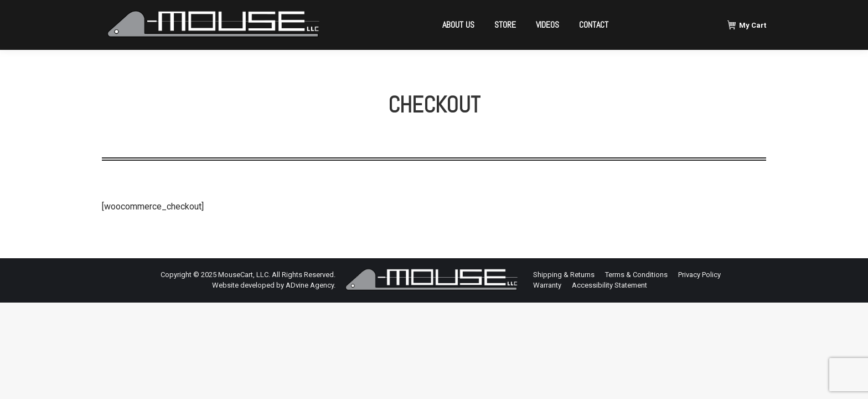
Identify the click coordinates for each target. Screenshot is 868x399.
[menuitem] (458, 25)
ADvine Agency (310, 285)
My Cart (747, 25)
